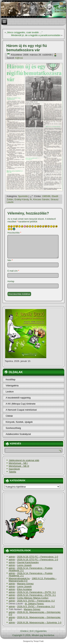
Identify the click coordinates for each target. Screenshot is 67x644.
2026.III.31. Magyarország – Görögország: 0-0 (35, 613)
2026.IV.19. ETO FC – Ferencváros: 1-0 (38, 557)
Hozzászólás (14, 233)
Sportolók (23, 196)
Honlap (11, 281)
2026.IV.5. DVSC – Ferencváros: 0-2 (36, 601)
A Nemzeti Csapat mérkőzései (21, 410)
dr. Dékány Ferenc (34, 604)
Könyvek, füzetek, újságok (19, 422)
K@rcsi (19, 58)
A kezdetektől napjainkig (18, 398)
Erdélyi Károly (22, 199)
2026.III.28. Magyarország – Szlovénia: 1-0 (39, 622)
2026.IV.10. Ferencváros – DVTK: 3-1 (36, 592)
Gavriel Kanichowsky (28, 562)
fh (31, 199)
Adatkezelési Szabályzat (18, 434)
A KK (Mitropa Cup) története (21, 404)
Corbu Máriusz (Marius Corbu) (33, 598)
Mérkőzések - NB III (19, 466)
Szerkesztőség (13, 428)
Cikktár (9, 416)
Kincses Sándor (41, 199)
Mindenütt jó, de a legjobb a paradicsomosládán (36, 35)
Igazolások (14, 469)
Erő (32, 631)
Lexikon (10, 392)
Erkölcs (24, 631)
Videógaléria (12, 386)
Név (10, 260)
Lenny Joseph (24, 565)
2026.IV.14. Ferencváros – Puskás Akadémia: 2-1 (31, 569)
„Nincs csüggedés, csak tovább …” (25, 32)
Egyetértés (41, 631)
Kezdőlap (11, 379)
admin (12, 557)
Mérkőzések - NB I (18, 463)
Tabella (12, 472)
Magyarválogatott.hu (19, 578)
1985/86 (46, 196)
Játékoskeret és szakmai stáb (24, 460)
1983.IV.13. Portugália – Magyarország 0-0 (33, 580)
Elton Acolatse (24, 589)
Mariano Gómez (25, 584)
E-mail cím (13, 271)
